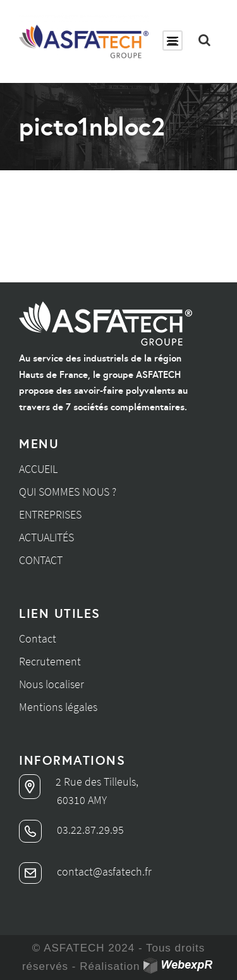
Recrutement (50, 661)
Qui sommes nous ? (68, 492)
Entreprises (50, 514)
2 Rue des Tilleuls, (79, 782)
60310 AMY (82, 800)
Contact (41, 560)
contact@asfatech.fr (85, 871)
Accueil (38, 469)
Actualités (46, 537)
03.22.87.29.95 (71, 830)
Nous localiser (52, 684)
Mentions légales (58, 707)
